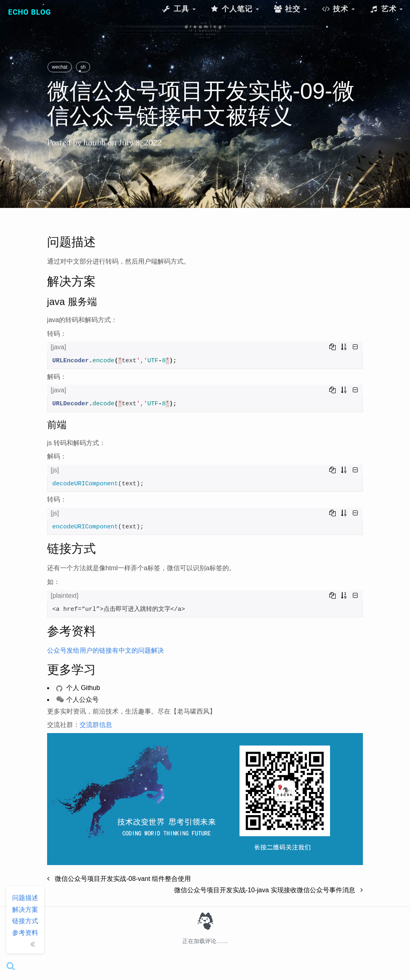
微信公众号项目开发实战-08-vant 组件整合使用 (119, 879)
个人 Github (78, 688)
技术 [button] (338, 9)
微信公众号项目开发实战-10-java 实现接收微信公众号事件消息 (269, 890)
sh (83, 67)
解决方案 (25, 910)
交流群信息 (96, 725)
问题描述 (25, 898)
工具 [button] (179, 9)
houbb (94, 142)
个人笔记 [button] (235, 9)
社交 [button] (290, 9)
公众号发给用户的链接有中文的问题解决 (106, 650)
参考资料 (25, 933)
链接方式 (25, 921)
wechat (60, 67)
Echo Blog (30, 12)
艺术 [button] (386, 9)
